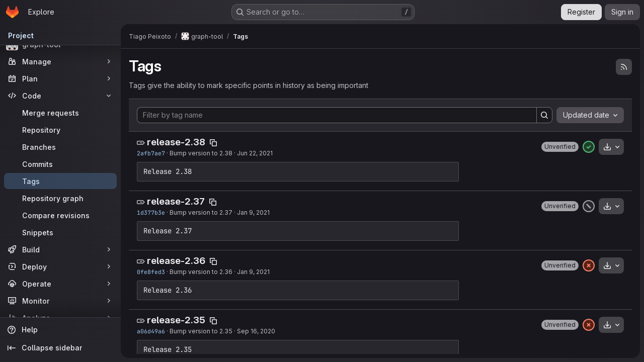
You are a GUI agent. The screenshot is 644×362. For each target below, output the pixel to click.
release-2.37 (176, 201)
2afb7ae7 (151, 153)
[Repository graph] (60, 198)
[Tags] (60, 181)
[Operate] (60, 284)
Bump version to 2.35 (201, 331)
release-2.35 (176, 320)
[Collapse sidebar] (60, 348)
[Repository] (60, 130)
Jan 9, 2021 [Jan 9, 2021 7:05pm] (253, 212)
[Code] (60, 96)
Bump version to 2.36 (201, 272)
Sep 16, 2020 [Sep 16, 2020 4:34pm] (256, 331)
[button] (560, 147)
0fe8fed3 (151, 272)
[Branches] (60, 147)
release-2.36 (176, 261)
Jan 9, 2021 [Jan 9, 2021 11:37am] (253, 272)
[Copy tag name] (213, 143)
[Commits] (60, 164)
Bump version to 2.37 (201, 212)
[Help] (60, 330)
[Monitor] (60, 301)
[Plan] (60, 78)
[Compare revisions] (60, 215)
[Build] (60, 249)
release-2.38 (176, 142)
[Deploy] (60, 266)
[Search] (544, 115)
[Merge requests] (60, 113)
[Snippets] (60, 232)
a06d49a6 (151, 331)
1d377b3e (151, 212)
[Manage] (60, 61)
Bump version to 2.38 (201, 153)
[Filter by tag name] (337, 115)
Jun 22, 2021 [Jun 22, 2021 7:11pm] (255, 153)
